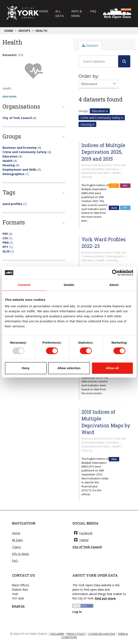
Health (41, 31)
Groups (24, 31)
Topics (16, 547)
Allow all (112, 368)
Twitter (81, 540)
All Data (60, 13)
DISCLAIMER (57, 634)
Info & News (77, 13)
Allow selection (69, 368)
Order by (88, 76)
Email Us (18, 606)
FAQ (93, 11)
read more (9, 97)
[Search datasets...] (98, 61)
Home (43, 11)
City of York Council (87, 547)
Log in (77, 612)
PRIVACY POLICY (76, 634)
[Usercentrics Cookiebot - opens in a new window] (115, 273)
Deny (26, 368)
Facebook (83, 533)
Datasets (90, 45)
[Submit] (124, 61)
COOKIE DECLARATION (102, 634)
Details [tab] (69, 285)
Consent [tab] (24, 285)
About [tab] (114, 285)
